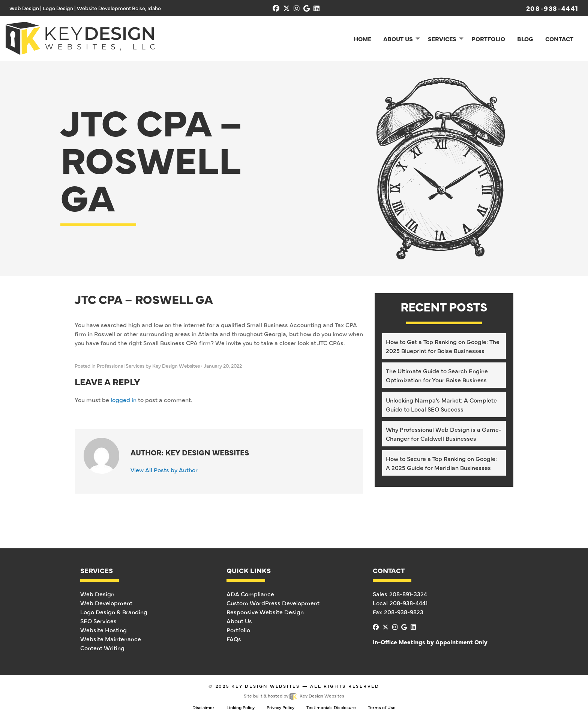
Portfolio (238, 630)
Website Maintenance (111, 639)
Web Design (97, 594)
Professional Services (121, 366)
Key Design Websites (266, 686)
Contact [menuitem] (559, 39)
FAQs (234, 639)
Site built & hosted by (294, 696)
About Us (239, 621)
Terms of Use (382, 707)
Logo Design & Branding (114, 612)
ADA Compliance (250, 594)
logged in (124, 400)
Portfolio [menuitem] (488, 39)
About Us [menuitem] (398, 39)
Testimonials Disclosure (331, 707)
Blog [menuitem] (525, 39)
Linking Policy (241, 707)
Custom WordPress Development (273, 603)
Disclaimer (203, 707)
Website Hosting (103, 630)
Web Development (106, 603)
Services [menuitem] (442, 39)
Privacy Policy (280, 707)
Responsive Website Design (265, 612)
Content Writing (102, 648)
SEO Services (98, 621)
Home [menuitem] (362, 39)
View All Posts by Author (164, 470)
